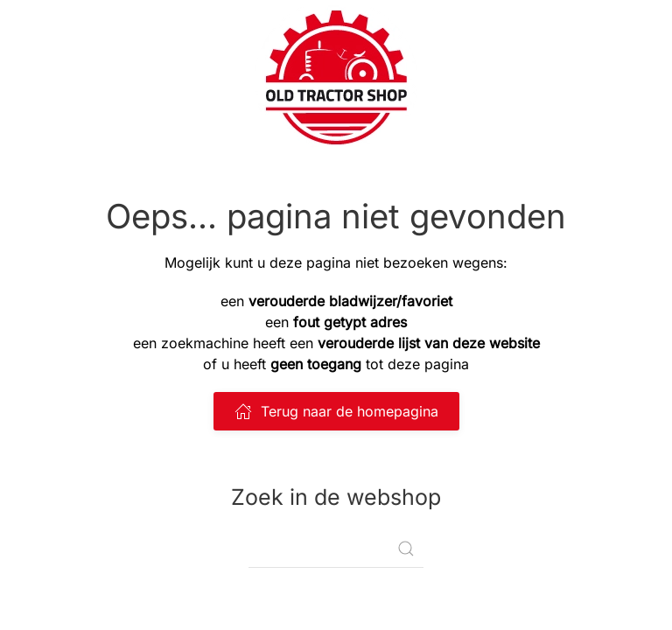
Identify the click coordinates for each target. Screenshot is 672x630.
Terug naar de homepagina (336, 411)
